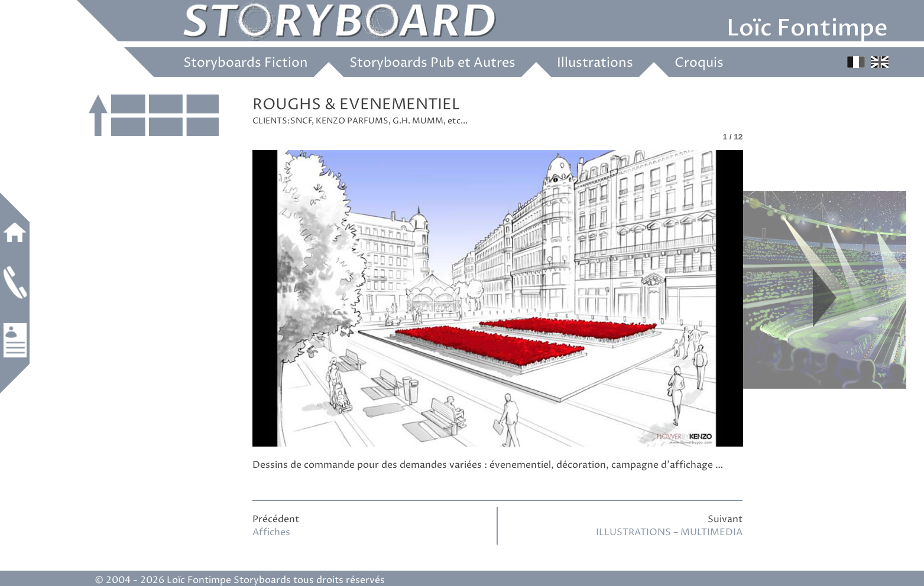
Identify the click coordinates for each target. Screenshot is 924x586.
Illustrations (595, 63)
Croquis (699, 63)
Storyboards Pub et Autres (432, 63)
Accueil (15, 232)
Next (824, 297)
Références (15, 340)
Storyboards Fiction (246, 63)
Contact (15, 282)
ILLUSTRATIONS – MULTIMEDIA (669, 532)
